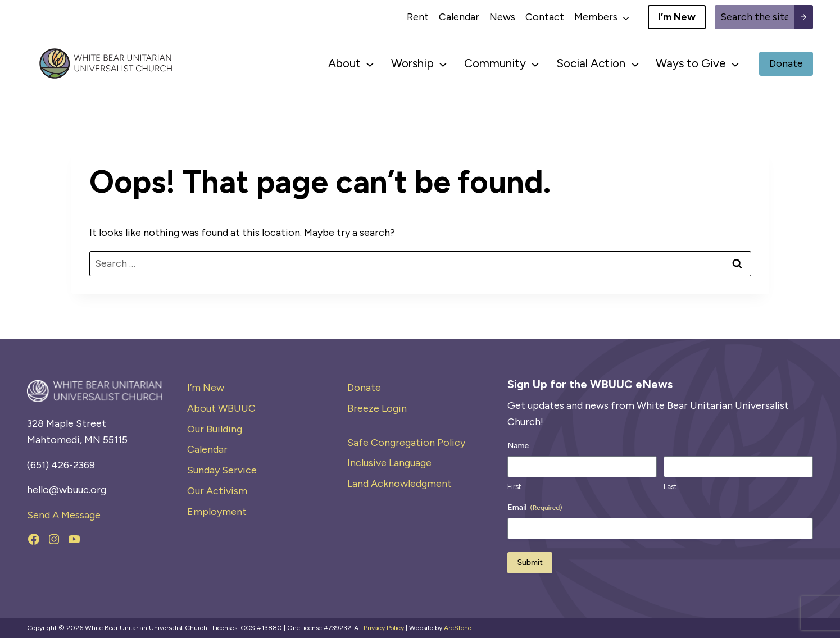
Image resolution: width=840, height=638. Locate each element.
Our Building (215, 429)
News (502, 17)
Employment (217, 512)
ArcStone (458, 628)
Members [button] (596, 17)
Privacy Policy (384, 628)
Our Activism (217, 491)
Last (670, 487)
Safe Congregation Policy (406, 443)
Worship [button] (412, 63)
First (514, 487)
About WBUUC (221, 408)
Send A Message (64, 515)
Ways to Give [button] (691, 63)
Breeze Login (377, 408)
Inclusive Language (389, 463)
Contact (545, 17)
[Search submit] (803, 17)
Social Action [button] (591, 63)
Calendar (459, 17)
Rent (418, 17)
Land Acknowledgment (399, 484)
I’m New (206, 388)
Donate (364, 388)
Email (535, 508)
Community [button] (495, 63)
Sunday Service (222, 470)
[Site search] (754, 17)
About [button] (344, 63)
